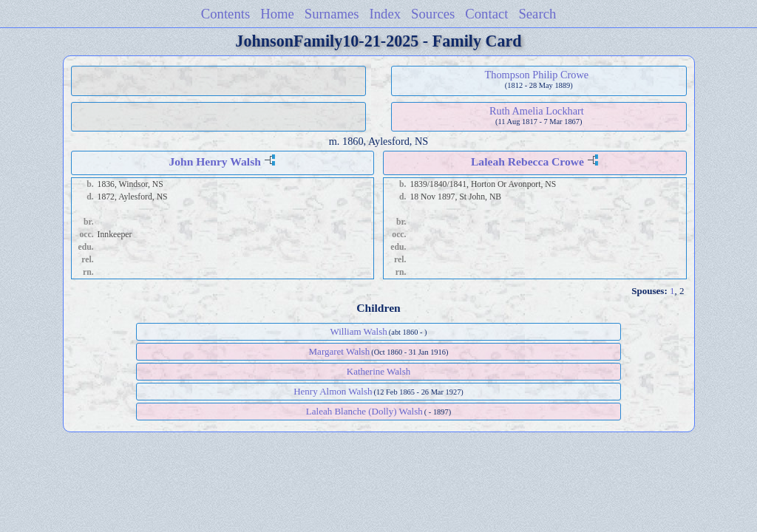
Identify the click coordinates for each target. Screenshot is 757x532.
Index (386, 14)
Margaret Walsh (340, 351)
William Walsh (358, 331)
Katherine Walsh (378, 371)
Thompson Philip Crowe (537, 75)
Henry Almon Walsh (333, 391)
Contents (226, 14)
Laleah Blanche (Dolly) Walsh (364, 411)
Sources (433, 14)
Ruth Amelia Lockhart (537, 111)
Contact (486, 14)
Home (277, 14)
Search (537, 14)
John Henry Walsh (215, 161)
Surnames (332, 14)
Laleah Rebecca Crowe (527, 161)
